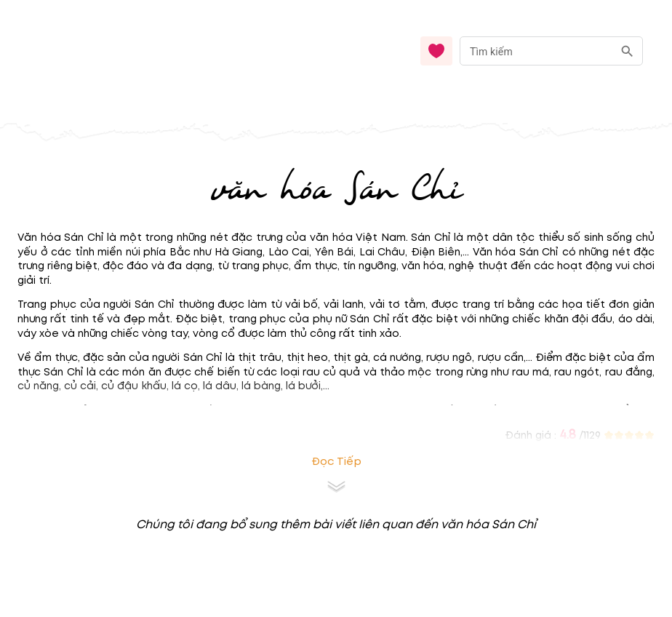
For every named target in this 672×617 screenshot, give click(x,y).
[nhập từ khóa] (536, 51)
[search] (627, 51)
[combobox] (551, 51)
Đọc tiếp (336, 462)
